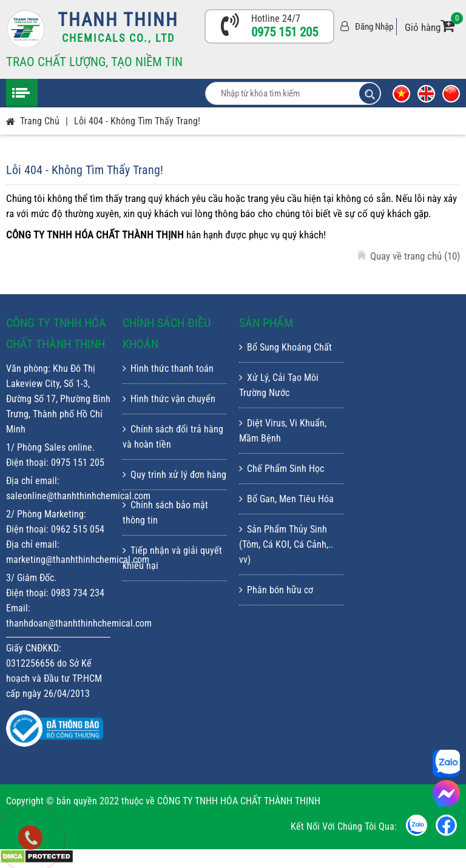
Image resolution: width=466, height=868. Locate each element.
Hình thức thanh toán (168, 368)
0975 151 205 (285, 32)
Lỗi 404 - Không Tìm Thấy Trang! (137, 121)
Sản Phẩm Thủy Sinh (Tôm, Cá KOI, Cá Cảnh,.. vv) (286, 544)
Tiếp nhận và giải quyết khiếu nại (172, 558)
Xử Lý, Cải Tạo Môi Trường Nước (279, 385)
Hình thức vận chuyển (169, 399)
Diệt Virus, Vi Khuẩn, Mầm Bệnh (283, 431)
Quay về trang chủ (415, 256)
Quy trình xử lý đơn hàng (174, 475)
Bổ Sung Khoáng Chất (285, 347)
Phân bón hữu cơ (276, 590)
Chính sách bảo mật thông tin (165, 513)
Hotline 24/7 (276, 19)
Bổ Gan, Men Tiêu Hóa (286, 499)
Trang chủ (40, 121)
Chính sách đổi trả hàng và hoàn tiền (173, 437)
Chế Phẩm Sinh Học (282, 469)
